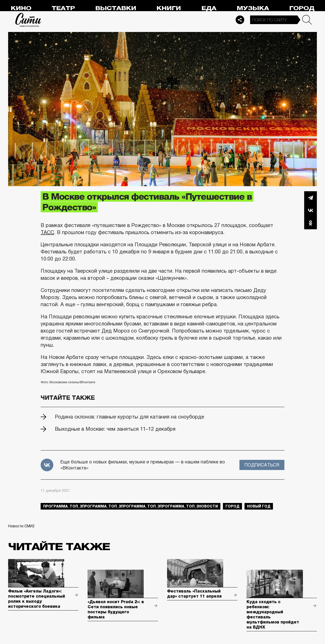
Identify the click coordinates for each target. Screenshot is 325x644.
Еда (209, 8)
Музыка (253, 8)
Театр (63, 8)
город (232, 506)
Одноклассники (311, 223)
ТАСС (47, 232)
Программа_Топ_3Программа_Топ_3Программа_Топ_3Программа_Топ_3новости (131, 506)
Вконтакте (311, 210)
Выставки (116, 8)
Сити (28, 20)
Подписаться (262, 465)
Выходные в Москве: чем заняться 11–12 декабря (115, 429)
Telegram (311, 198)
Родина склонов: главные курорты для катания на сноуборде (129, 417)
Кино (21, 8)
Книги (169, 8)
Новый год (259, 506)
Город (302, 8)
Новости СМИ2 (21, 526)
